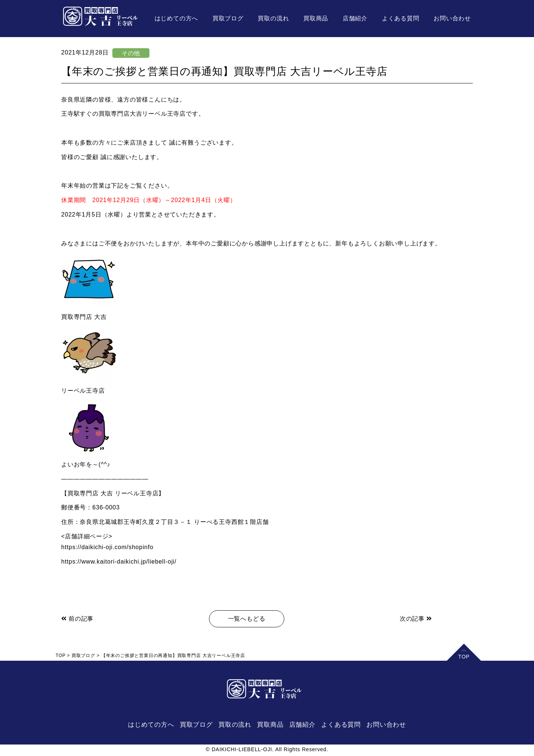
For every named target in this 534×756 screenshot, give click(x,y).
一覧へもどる (247, 619)
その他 (131, 53)
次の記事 (416, 619)
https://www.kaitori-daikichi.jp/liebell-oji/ (119, 562)
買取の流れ (273, 18)
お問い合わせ (452, 18)
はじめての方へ (177, 18)
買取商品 (316, 18)
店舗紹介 (355, 18)
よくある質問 (401, 18)
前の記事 (77, 619)
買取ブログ (228, 18)
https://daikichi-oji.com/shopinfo (107, 547)
